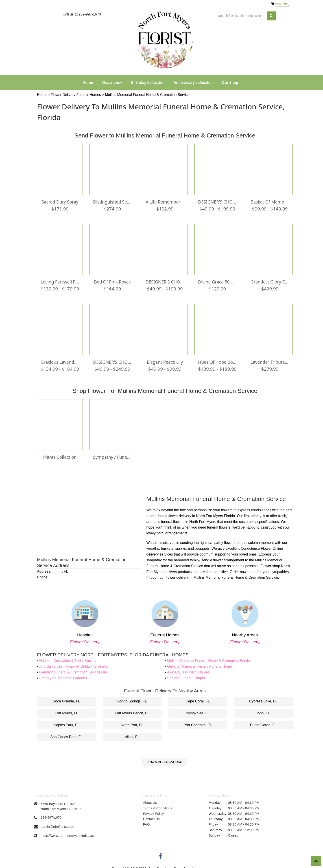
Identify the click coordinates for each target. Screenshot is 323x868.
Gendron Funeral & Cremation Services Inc (74, 669)
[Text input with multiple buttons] (241, 16)
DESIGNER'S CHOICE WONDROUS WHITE (217, 201)
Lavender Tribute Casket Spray (270, 360)
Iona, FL (263, 710)
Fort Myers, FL (66, 710)
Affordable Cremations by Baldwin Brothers (74, 663)
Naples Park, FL (67, 722)
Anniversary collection (193, 82)
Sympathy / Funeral (112, 454)
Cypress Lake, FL (263, 698)
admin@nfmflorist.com (57, 823)
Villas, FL (132, 734)
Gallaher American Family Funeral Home (200, 663)
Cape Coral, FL (198, 698)
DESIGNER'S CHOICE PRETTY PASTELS (112, 360)
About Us (150, 799)
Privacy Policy (154, 810)
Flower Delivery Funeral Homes (76, 95)
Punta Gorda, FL (263, 722)
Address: (44, 568)
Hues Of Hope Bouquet (217, 360)
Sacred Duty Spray (60, 201)
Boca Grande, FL (66, 698)
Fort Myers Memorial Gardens (63, 675)
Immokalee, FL (198, 710)
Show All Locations (165, 759)
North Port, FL (132, 722)
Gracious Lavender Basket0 (60, 360)
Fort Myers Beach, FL (132, 710)
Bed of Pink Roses (112, 281)
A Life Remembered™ (165, 201)
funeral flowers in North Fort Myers (189, 519)
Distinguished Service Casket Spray (112, 201)
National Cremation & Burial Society (68, 658)
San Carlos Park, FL (66, 734)
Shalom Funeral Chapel (186, 675)
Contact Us (151, 816)
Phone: (43, 574)
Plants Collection (60, 454)
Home (88, 82)
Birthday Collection (148, 82)
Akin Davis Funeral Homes (188, 669)
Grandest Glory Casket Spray (270, 281)
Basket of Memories (270, 201)
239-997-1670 (51, 814)
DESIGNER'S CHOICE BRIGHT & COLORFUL (165, 281)
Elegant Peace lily (165, 360)
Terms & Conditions (158, 805)
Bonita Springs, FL (132, 698)
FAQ (146, 821)
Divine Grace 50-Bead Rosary (217, 281)
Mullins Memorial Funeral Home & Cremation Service (147, 95)
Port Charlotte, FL (198, 722)
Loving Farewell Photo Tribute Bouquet (60, 281)
